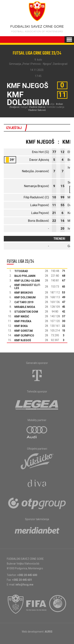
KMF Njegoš (23, 340)
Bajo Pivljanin (25, 276)
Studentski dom (26, 312)
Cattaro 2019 (24, 302)
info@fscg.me (24, 585)
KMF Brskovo (24, 293)
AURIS (49, 632)
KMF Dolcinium (25, 297)
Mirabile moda (25, 307)
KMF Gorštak (24, 331)
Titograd (21, 271)
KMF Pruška (23, 321)
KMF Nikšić (22, 316)
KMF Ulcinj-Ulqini (27, 281)
